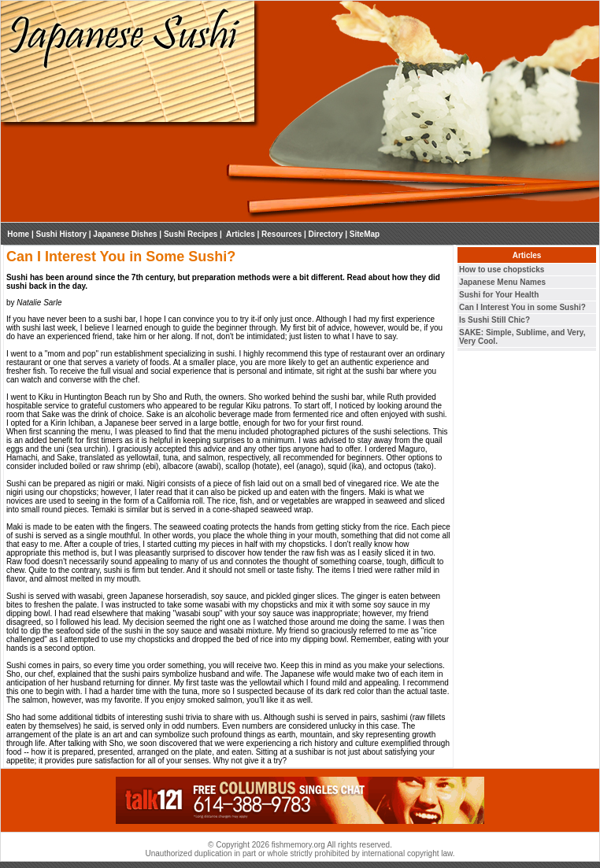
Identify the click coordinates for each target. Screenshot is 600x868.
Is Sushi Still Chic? (494, 320)
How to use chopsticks (502, 270)
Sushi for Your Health (499, 295)
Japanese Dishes (125, 234)
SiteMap (365, 234)
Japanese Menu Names (502, 282)
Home (18, 234)
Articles (240, 234)
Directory (326, 234)
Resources (281, 234)
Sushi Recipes (191, 234)
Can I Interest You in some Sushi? (522, 307)
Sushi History (61, 234)
